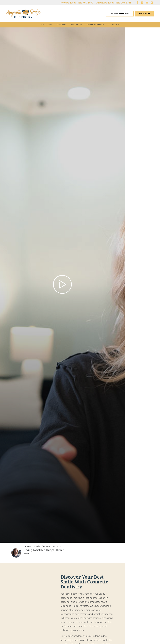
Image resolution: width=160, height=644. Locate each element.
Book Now (144, 14)
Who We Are (76, 25)
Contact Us (114, 25)
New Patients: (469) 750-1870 (77, 3)
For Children (47, 25)
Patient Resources (95, 25)
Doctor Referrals (120, 14)
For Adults (61, 25)
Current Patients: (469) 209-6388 (113, 3)
